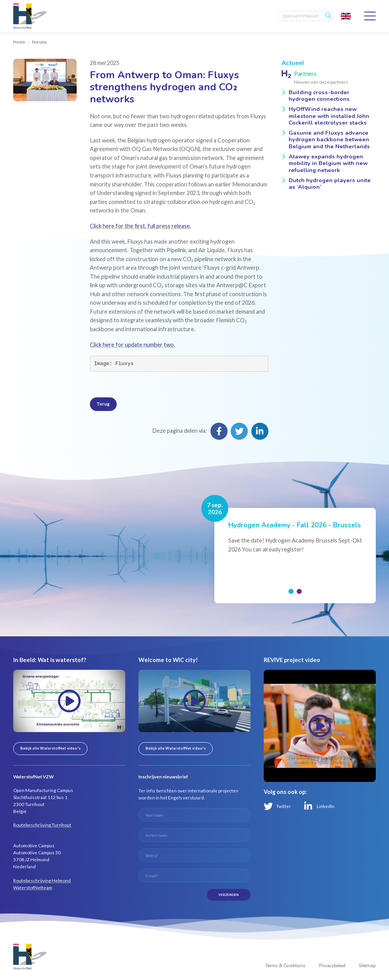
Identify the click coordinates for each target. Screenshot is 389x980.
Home (19, 42)
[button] (291, 591)
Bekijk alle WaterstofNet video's (50, 748)
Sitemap (367, 966)
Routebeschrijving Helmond (42, 881)
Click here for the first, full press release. (140, 226)
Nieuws (39, 42)
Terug (103, 404)
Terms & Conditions (285, 966)
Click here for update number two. (132, 345)
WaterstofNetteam (33, 888)
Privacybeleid (332, 966)
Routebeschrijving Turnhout (42, 825)
